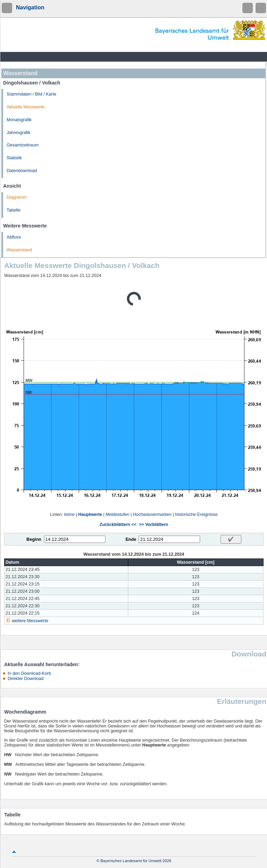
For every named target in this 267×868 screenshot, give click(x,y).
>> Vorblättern (153, 525)
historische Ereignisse (196, 514)
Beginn (34, 539)
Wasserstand (19, 250)
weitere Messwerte (30, 621)
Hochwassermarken (152, 514)
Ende (131, 539)
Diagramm (17, 197)
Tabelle (14, 210)
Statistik (14, 158)
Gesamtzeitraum (23, 145)
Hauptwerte (90, 514)
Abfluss (14, 237)
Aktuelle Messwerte (25, 107)
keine (69, 514)
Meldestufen (117, 514)
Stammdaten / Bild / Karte (32, 94)
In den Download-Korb (29, 673)
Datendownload (22, 171)
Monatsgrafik (19, 120)
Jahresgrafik (19, 133)
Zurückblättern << (118, 525)
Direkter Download (26, 679)
